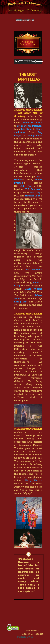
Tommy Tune (34, 135)
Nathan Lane (33, 196)
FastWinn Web (25, 637)
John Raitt (27, 186)
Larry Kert (21, 302)
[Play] (16, 61)
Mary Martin (34, 480)
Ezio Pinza (26, 129)
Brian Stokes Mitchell (29, 126)
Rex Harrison (34, 269)
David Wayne (33, 289)
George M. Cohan (32, 122)
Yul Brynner (33, 189)
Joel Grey (35, 192)
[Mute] (35, 61)
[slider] (26, 61)
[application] (28, 61)
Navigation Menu (25, 20)
